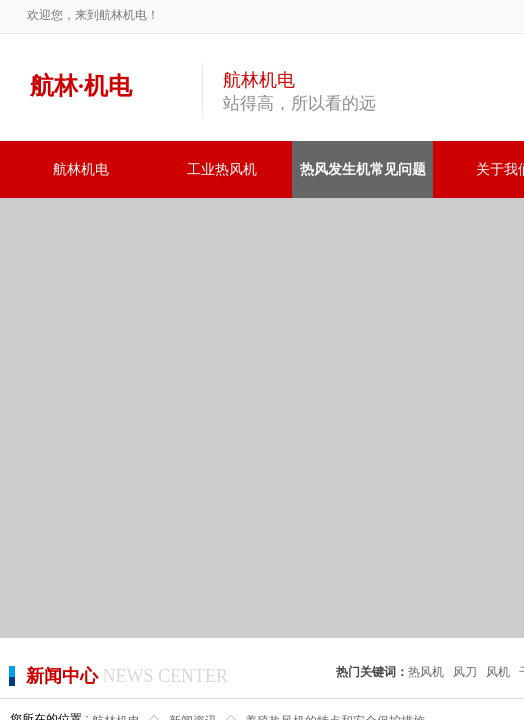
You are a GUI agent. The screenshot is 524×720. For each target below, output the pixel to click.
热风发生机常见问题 (363, 169)
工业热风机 (222, 169)
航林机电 (81, 169)
